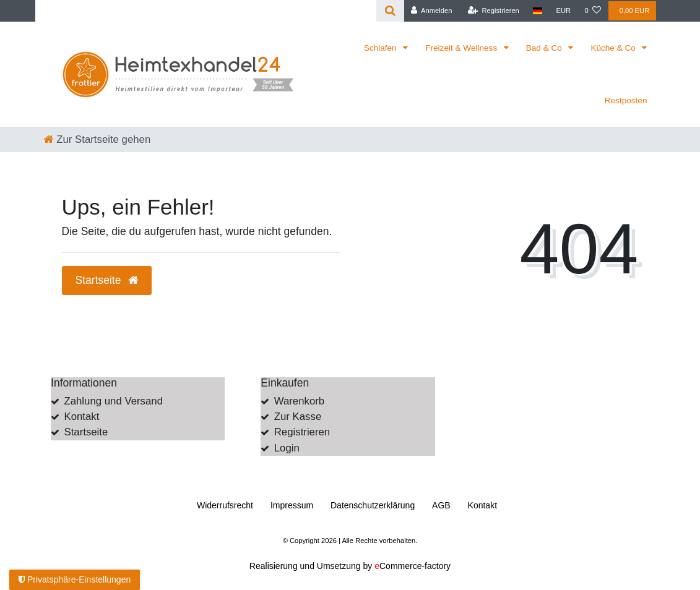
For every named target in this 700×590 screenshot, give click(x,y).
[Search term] (206, 11)
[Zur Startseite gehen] (97, 139)
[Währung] (563, 11)
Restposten (626, 100)
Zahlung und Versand (113, 401)
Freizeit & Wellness (462, 48)
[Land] (538, 11)
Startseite (86, 432)
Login (287, 448)
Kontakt (81, 417)
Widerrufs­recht (225, 505)
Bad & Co (545, 48)
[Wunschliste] (593, 11)
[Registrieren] (494, 11)
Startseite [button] (107, 280)
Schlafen (382, 48)
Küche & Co (614, 48)
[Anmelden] (432, 11)
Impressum (292, 505)
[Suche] (390, 11)
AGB (441, 505)
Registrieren (302, 432)
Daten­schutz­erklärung (373, 505)
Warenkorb (299, 401)
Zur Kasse (298, 417)
